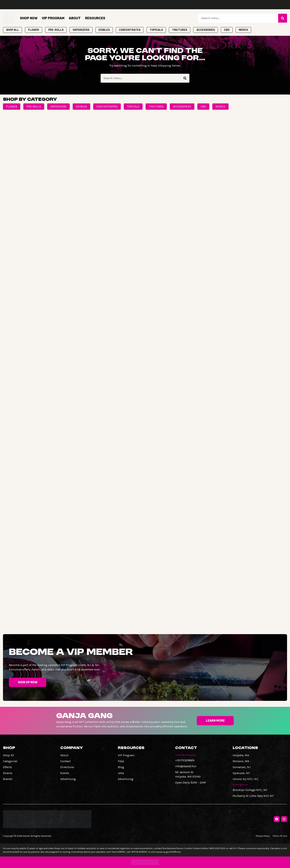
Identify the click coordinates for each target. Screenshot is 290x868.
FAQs (121, 761)
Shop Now (29, 18)
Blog (121, 767)
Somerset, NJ (242, 767)
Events (65, 773)
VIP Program (53, 18)
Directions (67, 767)
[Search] (283, 18)
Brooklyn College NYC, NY (250, 790)
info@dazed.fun (186, 766)
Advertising (68, 779)
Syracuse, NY (241, 773)
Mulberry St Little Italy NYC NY (253, 796)
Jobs (121, 773)
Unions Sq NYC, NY (245, 779)
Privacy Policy (263, 836)
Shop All (9, 755)
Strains (8, 773)
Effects (7, 767)
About (75, 18)
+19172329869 (185, 760)
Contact (65, 761)
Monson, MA (241, 761)
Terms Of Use (280, 836)
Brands (8, 779)
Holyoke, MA (241, 755)
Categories (10, 761)
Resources (95, 18)
